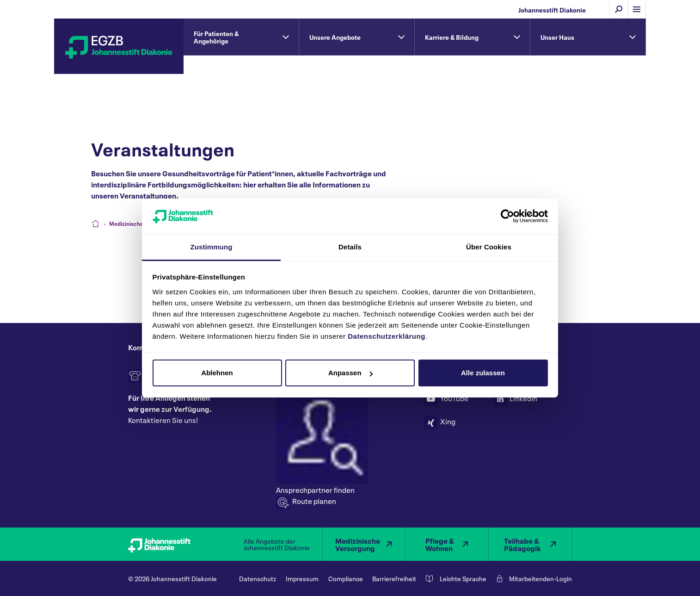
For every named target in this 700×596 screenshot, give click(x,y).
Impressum (302, 578)
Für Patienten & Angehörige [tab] (216, 37)
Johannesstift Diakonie (552, 9)
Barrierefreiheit (394, 578)
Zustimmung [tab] (212, 247)
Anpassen (350, 373)
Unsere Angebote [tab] (335, 37)
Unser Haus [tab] (557, 37)
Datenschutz (258, 578)
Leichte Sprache (463, 578)
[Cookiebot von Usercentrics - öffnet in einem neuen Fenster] (507, 216)
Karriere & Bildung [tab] (452, 37)
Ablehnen (217, 373)
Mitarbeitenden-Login (540, 578)
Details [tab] (350, 247)
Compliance (346, 578)
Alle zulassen (483, 373)
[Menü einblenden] (637, 9)
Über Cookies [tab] (489, 247)
